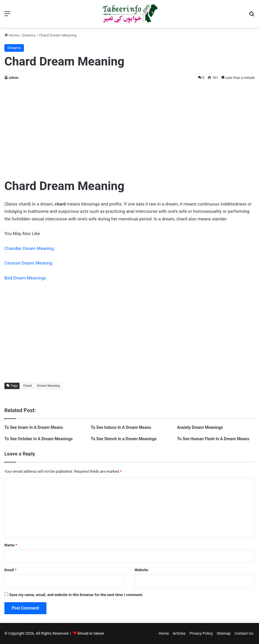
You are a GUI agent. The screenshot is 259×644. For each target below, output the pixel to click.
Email (11, 570)
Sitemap (224, 633)
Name (11, 545)
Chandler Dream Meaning (29, 248)
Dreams (29, 35)
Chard (27, 386)
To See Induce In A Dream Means (121, 427)
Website (141, 570)
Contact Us (244, 633)
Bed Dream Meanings (25, 278)
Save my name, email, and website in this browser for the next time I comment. (76, 595)
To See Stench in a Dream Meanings (124, 439)
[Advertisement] (129, 128)
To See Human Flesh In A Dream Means (213, 439)
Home (12, 35)
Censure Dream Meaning (28, 263)
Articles (179, 633)
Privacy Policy (201, 633)
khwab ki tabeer (91, 633)
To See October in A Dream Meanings (39, 439)
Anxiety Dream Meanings (200, 427)
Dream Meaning (48, 386)
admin (14, 78)
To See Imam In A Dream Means (34, 427)
